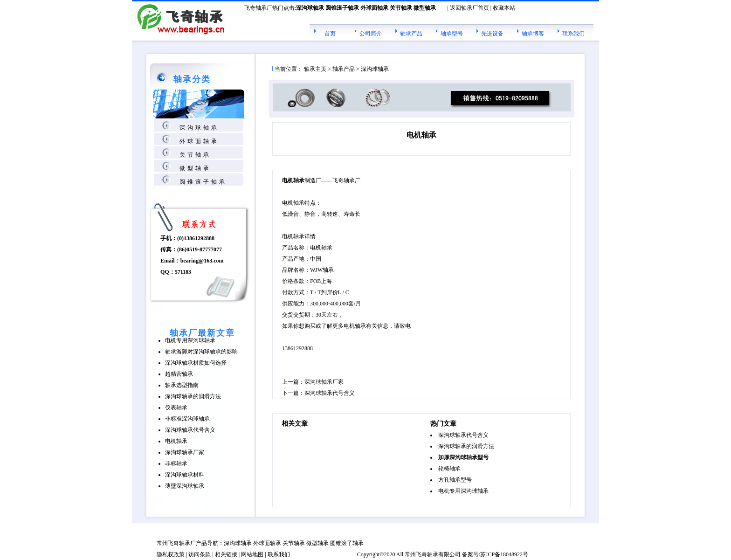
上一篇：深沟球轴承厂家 (313, 382)
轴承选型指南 (182, 385)
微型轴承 (195, 168)
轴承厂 (187, 543)
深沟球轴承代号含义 (190, 430)
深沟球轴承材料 (185, 475)
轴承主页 (315, 69)
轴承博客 (533, 34)
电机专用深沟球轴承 (190, 340)
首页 (330, 34)
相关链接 (226, 554)
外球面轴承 (199, 141)
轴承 (433, 554)
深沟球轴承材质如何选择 (196, 363)
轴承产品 (411, 34)
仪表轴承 (176, 408)
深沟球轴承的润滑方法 (193, 396)
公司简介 (371, 34)
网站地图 (252, 554)
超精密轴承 (179, 374)
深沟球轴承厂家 (185, 452)
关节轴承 (195, 155)
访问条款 (200, 554)
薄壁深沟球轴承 (185, 486)
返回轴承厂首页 (469, 8)
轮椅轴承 (449, 469)
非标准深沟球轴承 (187, 419)
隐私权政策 (171, 554)
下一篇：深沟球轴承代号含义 (318, 393)
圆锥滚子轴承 (203, 182)
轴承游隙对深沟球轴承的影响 (201, 352)
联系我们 (573, 34)
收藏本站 (504, 8)
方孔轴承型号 (455, 480)
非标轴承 (176, 463)
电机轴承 (176, 441)
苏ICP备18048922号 (504, 554)
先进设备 (492, 34)
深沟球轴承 (199, 128)
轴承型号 (452, 34)
